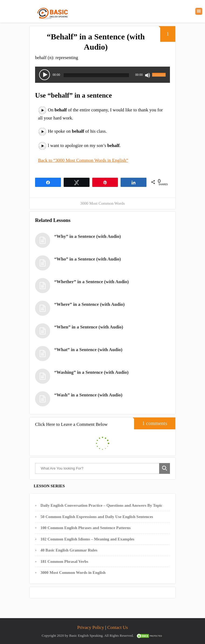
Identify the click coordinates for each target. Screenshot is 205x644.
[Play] (45, 75)
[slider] (96, 75)
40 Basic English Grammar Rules (69, 550)
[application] (102, 75)
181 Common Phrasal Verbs (64, 561)
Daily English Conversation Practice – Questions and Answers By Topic (101, 505)
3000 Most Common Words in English (73, 573)
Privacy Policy (91, 627)
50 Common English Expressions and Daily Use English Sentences (97, 517)
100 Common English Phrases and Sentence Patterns (86, 528)
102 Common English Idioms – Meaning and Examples (87, 539)
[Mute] (148, 75)
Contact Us (118, 627)
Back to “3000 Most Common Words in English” (83, 160)
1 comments (151, 422)
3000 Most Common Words (103, 203)
